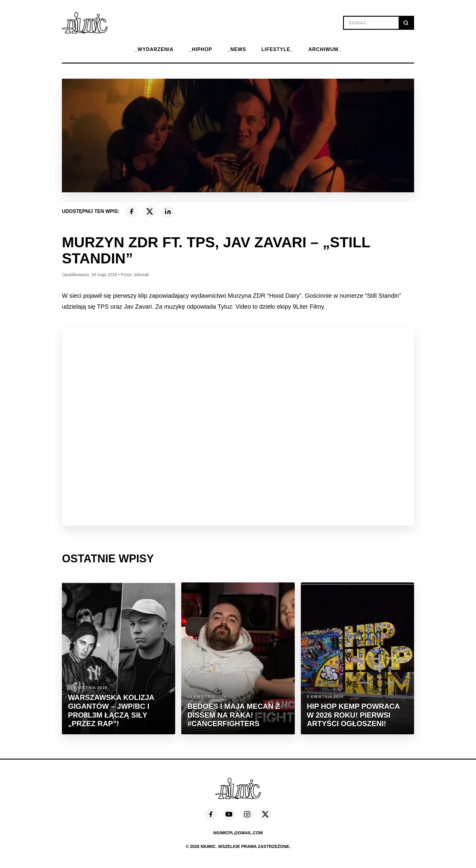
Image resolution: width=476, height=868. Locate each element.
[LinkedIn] (168, 211)
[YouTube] (229, 814)
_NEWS (237, 49)
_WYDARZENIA (154, 49)
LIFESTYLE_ (277, 49)
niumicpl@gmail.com (238, 833)
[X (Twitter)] (150, 211)
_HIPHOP (201, 49)
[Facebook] (131, 211)
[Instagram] (247, 814)
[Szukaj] (406, 23)
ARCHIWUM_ (325, 49)
